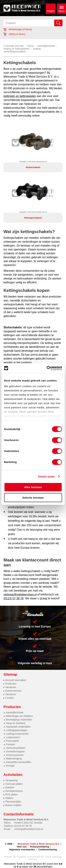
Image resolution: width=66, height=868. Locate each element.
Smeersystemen (15, 755)
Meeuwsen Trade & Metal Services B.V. (39, 844)
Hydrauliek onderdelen (18, 727)
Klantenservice (13, 691)
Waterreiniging (14, 759)
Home (31, 46)
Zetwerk (10, 787)
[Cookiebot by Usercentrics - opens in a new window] (47, 368)
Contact (10, 698)
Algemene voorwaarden (22, 849)
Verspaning (11, 780)
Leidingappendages (17, 730)
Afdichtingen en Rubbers (19, 716)
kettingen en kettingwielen (20, 96)
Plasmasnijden (13, 802)
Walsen (9, 798)
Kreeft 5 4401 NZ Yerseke (28, 823)
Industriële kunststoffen (18, 762)
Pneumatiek (12, 741)
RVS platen (12, 795)
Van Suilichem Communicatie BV (28, 857)
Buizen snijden (13, 805)
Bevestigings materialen (19, 720)
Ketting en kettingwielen (17, 49)
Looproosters (13, 737)
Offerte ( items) (14, 34)
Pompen (10, 744)
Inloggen (51, 11)
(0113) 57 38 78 (13, 598)
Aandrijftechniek (46, 46)
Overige (10, 766)
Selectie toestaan (33, 498)
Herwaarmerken (14, 791)
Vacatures (11, 687)
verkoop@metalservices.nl (20, 594)
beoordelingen (44, 867)
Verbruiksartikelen (16, 748)
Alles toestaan (33, 487)
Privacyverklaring (39, 847)
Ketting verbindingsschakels (22, 50)
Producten (11, 684)
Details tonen (46, 477)
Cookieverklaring (48, 849)
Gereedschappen (15, 751)
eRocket (33, 859)
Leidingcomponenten (17, 734)
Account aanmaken (16, 680)
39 (35, 867)
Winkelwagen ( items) (18, 29)
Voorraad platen (14, 784)
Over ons (22, 847)
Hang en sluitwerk (16, 723)
